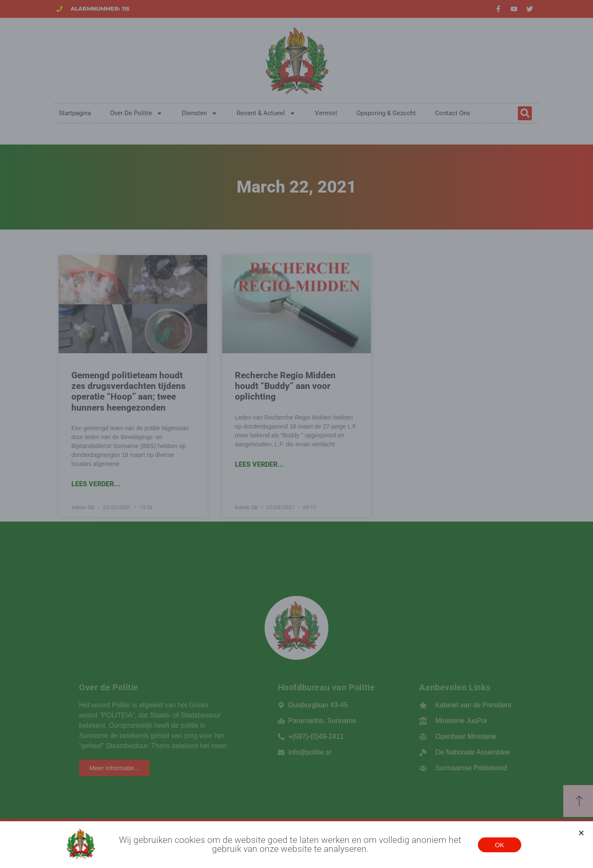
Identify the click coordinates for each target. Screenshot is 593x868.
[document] (296, 434)
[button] (581, 833)
